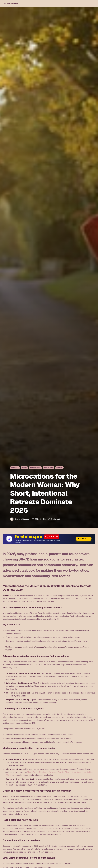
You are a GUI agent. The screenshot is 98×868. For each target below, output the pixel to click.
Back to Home (11, 4)
